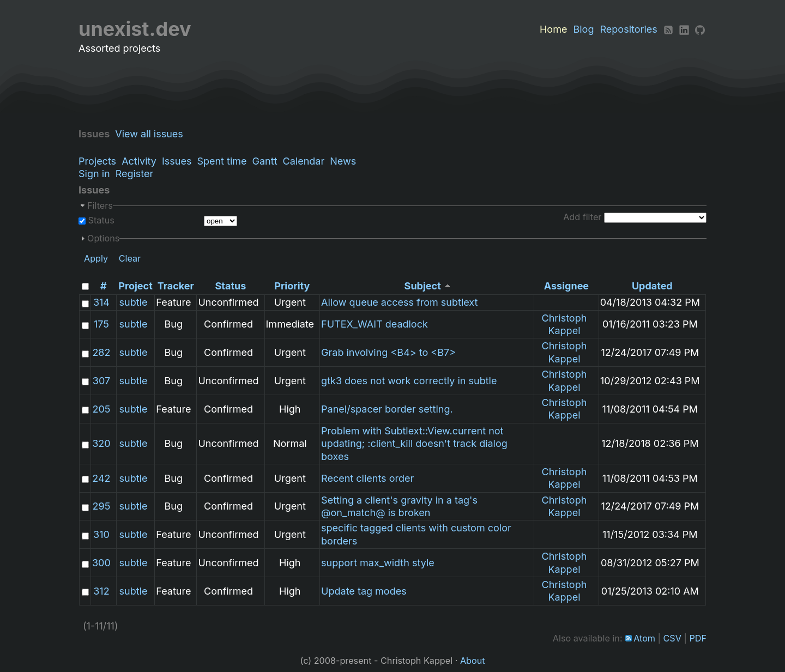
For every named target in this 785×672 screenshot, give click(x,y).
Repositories (629, 29)
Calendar (304, 161)
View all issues (152, 134)
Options (103, 238)
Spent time (222, 161)
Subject (423, 286)
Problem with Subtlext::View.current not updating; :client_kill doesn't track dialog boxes (414, 444)
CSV (672, 638)
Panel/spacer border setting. (387, 409)
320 (101, 443)
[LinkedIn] (684, 29)
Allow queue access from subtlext (399, 302)
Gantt (265, 161)
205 (101, 409)
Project (135, 286)
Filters (100, 205)
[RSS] (668, 29)
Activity (139, 161)
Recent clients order (367, 478)
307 (101, 381)
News (343, 161)
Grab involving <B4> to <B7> (388, 352)
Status (100, 220)
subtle (134, 302)
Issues (177, 161)
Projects (97, 161)
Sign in (94, 174)
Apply (96, 258)
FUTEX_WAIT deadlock (375, 324)
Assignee (566, 286)
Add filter (582, 217)
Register (135, 174)
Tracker (176, 286)
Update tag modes (364, 591)
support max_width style (378, 563)
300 (101, 563)
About (473, 661)
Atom (644, 638)
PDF (698, 638)
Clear (130, 258)
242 (101, 478)
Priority (292, 286)
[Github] (700, 29)
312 (101, 591)
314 (101, 302)
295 (102, 506)
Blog (583, 29)
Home (553, 29)
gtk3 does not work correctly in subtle (409, 381)
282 (101, 352)
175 (101, 324)
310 (101, 534)
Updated (652, 286)
